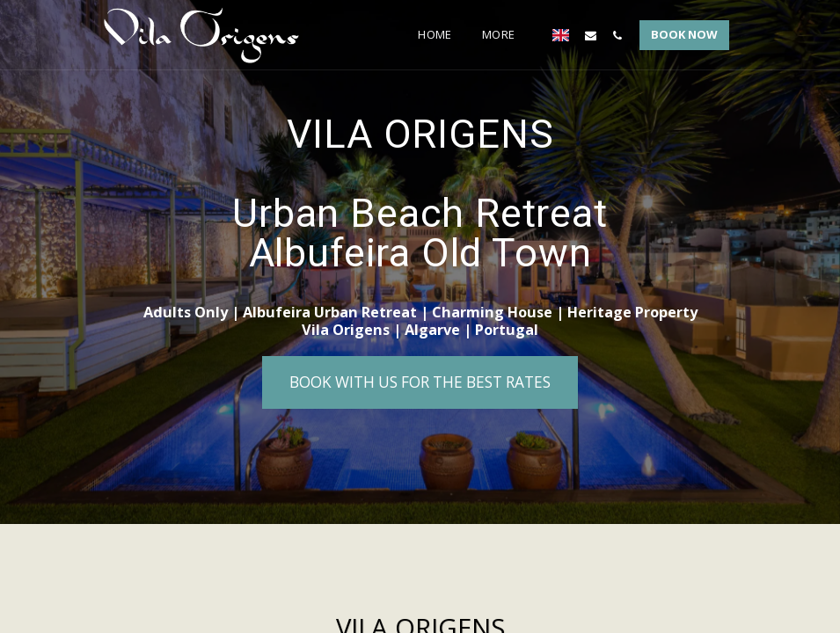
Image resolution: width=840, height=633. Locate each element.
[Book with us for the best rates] (420, 382)
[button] (591, 35)
